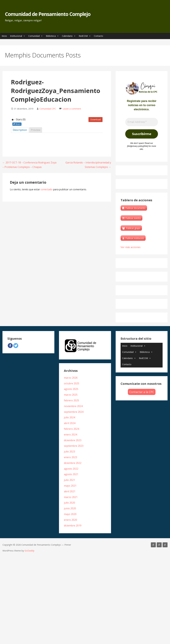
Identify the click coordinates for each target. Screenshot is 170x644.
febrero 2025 (71, 400)
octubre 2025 (72, 383)
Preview (36, 130)
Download (95, 119)
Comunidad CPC (48, 109)
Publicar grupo (133, 228)
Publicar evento (133, 218)
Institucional (18, 36)
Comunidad (36, 36)
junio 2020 (70, 508)
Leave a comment (72, 109)
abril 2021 (70, 491)
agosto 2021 (71, 474)
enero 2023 (70, 457)
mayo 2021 (70, 486)
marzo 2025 (71, 395)
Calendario (69, 36)
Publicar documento (135, 208)
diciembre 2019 (73, 526)
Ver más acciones (131, 247)
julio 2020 (69, 503)
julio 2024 (69, 417)
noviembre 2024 (73, 406)
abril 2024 (70, 423)
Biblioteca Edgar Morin (165, 545)
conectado (47, 189)
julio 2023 (69, 452)
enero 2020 (70, 520)
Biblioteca (52, 36)
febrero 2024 (71, 429)
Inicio (4, 36)
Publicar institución (135, 238)
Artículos (153, 545)
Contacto (99, 36)
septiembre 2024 (74, 412)
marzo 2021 (71, 497)
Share (17, 124)
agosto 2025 (71, 389)
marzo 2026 (71, 378)
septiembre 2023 (74, 446)
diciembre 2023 (73, 440)
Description (20, 130)
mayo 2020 (70, 514)
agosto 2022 (71, 469)
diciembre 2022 (73, 463)
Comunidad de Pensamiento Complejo (48, 14)
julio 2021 (69, 480)
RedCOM (85, 36)
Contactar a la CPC (142, 392)
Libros (159, 545)
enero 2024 (70, 435)
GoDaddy (29, 551)
